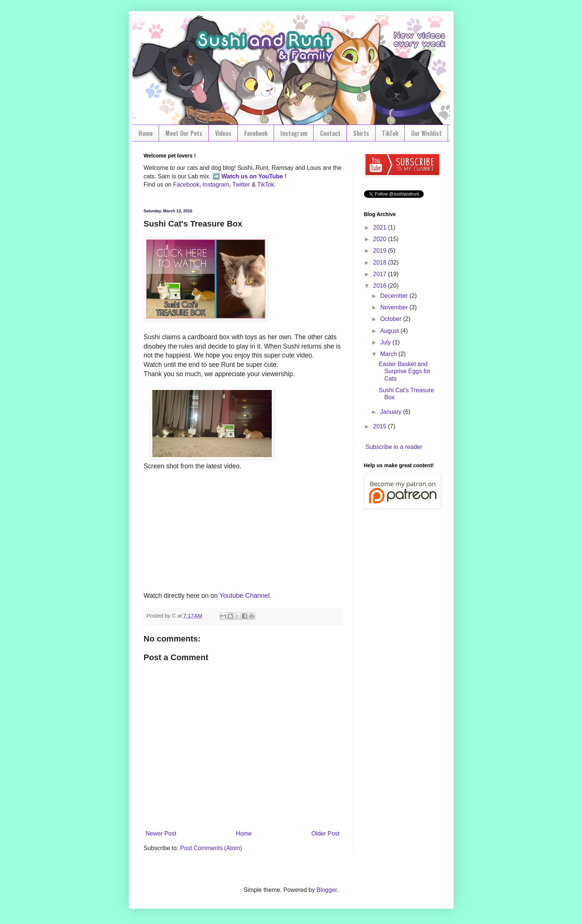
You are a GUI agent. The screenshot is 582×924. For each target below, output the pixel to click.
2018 (380, 263)
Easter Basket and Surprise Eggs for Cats (404, 371)
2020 (380, 239)
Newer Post (161, 834)
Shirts (361, 133)
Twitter (241, 185)
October (391, 319)
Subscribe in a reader (394, 447)
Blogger (327, 890)
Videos (223, 133)
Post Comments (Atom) (211, 848)
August (390, 331)
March (389, 354)
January (391, 412)
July (386, 342)
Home (146, 133)
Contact (330, 133)
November (395, 307)
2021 (380, 227)
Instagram (294, 133)
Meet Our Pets (184, 133)
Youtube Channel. (245, 596)
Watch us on (239, 176)
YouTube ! (272, 176)
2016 (380, 286)
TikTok (390, 133)
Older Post (326, 834)
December (395, 296)
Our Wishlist (426, 133)
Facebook (256, 133)
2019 (380, 251)
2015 (380, 426)
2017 (380, 274)
